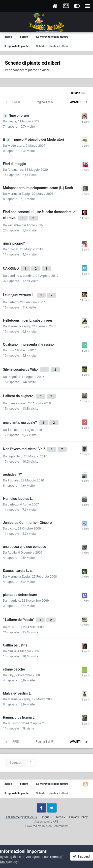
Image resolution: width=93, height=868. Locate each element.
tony (11, 350)
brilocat (13, 249)
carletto (13, 302)
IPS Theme (13, 817)
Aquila (12, 552)
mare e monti (17, 403)
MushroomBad (18, 723)
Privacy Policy (78, 817)
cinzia (12, 121)
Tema (61, 817)
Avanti (75, 102)
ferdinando (15, 170)
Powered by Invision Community (46, 826)
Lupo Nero (15, 456)
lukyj (11, 675)
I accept (82, 856)
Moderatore (16, 146)
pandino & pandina (21, 276)
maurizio (14, 601)
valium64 (14, 225)
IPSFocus (31, 817)
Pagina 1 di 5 (45, 102)
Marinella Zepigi (19, 194)
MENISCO (15, 627)
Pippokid (14, 377)
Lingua (46, 817)
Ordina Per (79, 93)
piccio (12, 528)
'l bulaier (14, 430)
